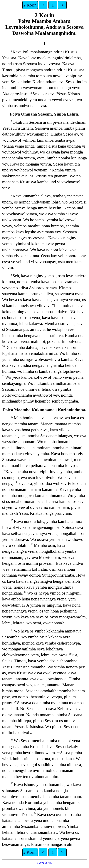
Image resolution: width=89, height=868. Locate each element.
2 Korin (30, 5)
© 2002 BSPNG (44, 863)
